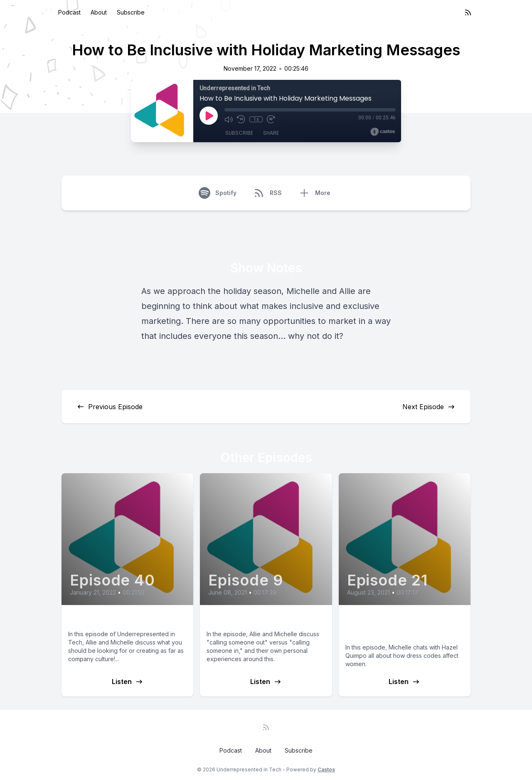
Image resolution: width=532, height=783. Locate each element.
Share (271, 133)
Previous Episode (110, 407)
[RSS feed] (468, 12)
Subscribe (131, 12)
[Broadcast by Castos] (383, 132)
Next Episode (429, 407)
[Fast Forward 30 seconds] (271, 119)
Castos (326, 769)
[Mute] (229, 119)
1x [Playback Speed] (256, 119)
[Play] (209, 116)
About (99, 12)
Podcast (69, 12)
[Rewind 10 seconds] (241, 119)
